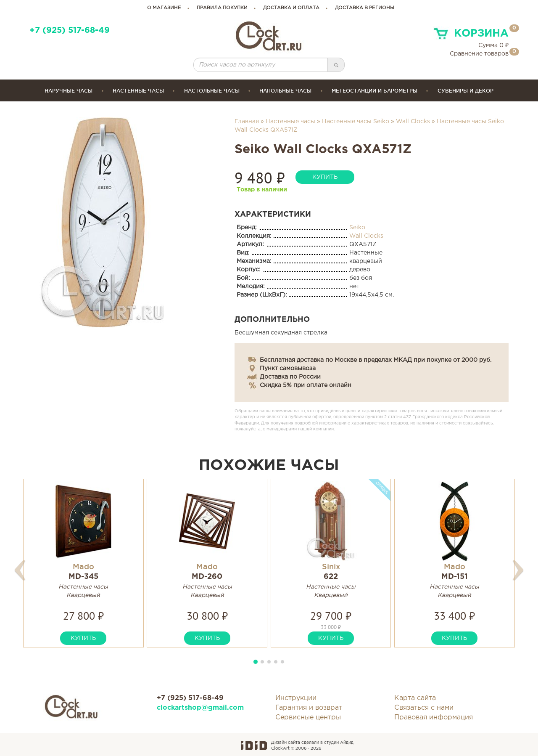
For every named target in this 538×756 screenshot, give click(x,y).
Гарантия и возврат (309, 708)
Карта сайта (415, 698)
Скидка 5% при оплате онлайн (306, 385)
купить (325, 177)
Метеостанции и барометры (374, 91)
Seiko (357, 228)
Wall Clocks (413, 122)
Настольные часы (212, 91)
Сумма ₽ (493, 45)
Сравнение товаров (479, 54)
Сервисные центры (308, 718)
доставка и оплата (291, 8)
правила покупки (222, 8)
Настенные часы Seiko (356, 122)
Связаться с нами (424, 708)
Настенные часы (138, 91)
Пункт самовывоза (288, 369)
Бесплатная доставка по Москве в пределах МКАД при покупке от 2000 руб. (376, 360)
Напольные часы (285, 91)
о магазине (164, 8)
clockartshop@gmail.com (200, 708)
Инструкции (296, 698)
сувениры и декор (465, 91)
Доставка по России (290, 377)
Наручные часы (69, 91)
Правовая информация (434, 718)
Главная (247, 122)
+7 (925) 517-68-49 (70, 31)
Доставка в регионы (365, 8)
